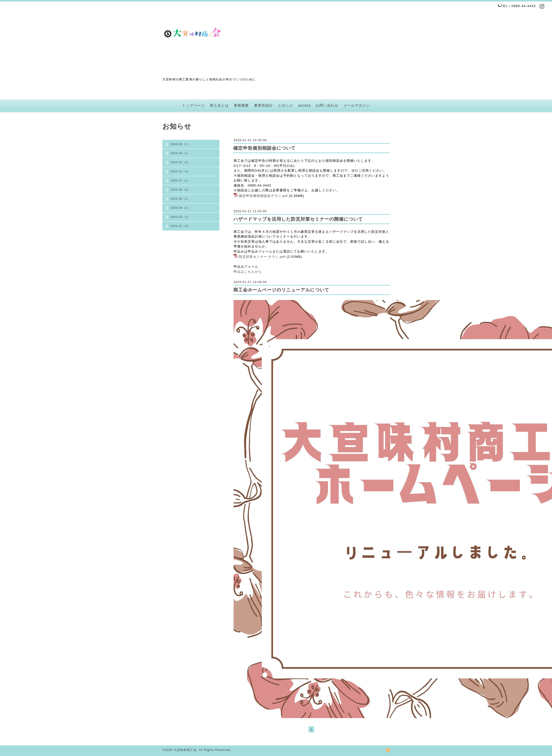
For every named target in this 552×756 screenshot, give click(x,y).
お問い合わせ (327, 105)
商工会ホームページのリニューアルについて (281, 290)
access (305, 105)
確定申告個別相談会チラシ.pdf (263, 196)
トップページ (193, 105)
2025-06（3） (180, 190)
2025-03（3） (180, 217)
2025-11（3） (180, 171)
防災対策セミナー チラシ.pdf (262, 257)
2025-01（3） (180, 226)
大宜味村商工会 (185, 750)
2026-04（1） (180, 144)
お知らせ (286, 105)
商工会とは (219, 105)
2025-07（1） (180, 180)
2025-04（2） (180, 208)
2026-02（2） (180, 162)
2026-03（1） (180, 153)
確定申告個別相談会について (265, 148)
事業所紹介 (264, 105)
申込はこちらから (248, 272)
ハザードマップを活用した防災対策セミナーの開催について (298, 219)
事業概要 (241, 105)
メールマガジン (357, 105)
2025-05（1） (180, 199)
